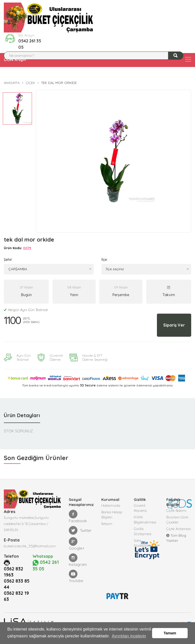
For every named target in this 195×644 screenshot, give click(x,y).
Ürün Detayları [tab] (22, 415)
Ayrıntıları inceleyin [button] (129, 636)
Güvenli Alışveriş (140, 508)
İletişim (107, 524)
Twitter (80, 530)
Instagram (78, 560)
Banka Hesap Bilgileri (112, 515)
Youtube (76, 576)
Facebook (78, 516)
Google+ (77, 544)
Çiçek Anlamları (179, 529)
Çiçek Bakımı (176, 511)
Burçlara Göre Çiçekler (177, 520)
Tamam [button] (170, 633)
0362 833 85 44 (17, 584)
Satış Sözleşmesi (143, 543)
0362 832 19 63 (16, 596)
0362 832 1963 (13, 572)
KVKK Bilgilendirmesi (145, 520)
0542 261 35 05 (30, 44)
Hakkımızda (111, 505)
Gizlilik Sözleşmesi (143, 531)
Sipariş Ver (174, 325)
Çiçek (30, 83)
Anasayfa (12, 83)
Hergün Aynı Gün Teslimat (26, 310)
